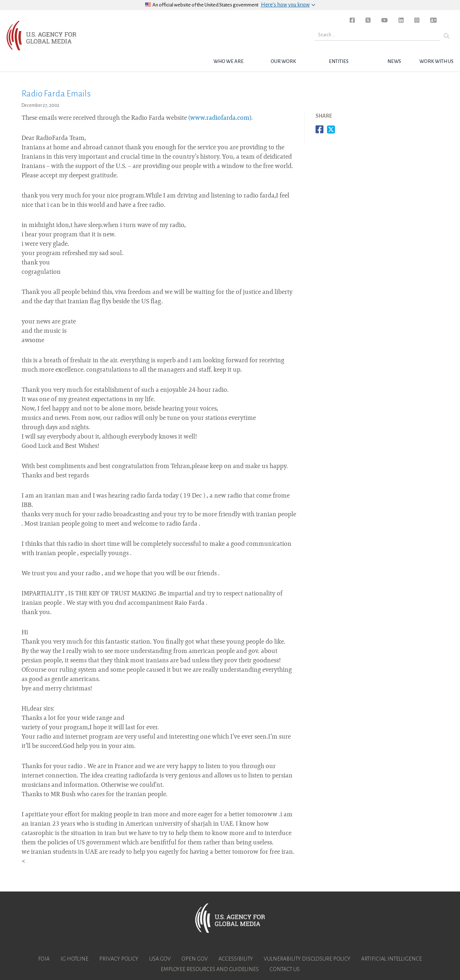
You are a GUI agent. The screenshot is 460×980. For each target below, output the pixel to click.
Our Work (283, 61)
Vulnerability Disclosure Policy (307, 959)
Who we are (229, 61)
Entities (339, 61)
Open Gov (195, 959)
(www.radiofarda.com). (220, 118)
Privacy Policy (119, 959)
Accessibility (236, 959)
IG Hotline (74, 959)
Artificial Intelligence (392, 959)
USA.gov (160, 959)
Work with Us (436, 61)
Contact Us (285, 969)
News (394, 61)
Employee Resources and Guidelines (210, 969)
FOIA (44, 959)
